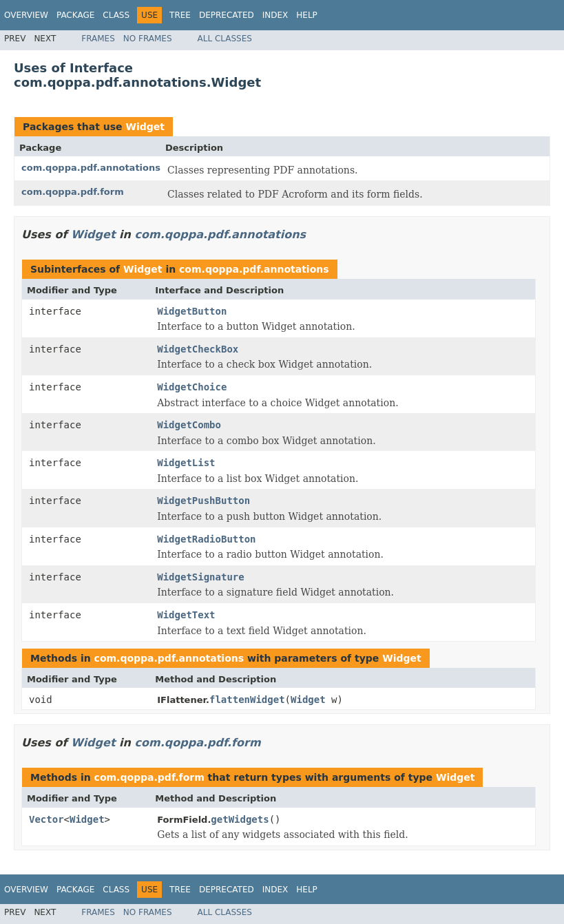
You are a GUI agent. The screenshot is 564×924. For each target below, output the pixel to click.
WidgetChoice (192, 387)
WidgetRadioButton (206, 539)
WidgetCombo (189, 425)
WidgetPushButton (203, 501)
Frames (98, 39)
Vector (46, 819)
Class (116, 15)
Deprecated (227, 15)
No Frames (148, 39)
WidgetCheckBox (198, 349)
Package (75, 15)
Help (307, 15)
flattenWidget (247, 700)
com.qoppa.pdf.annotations (91, 168)
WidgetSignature (200, 577)
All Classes (225, 39)
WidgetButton (192, 311)
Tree (180, 15)
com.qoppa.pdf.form (73, 192)
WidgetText (186, 615)
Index (275, 15)
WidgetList (186, 463)
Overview (26, 15)
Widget (145, 127)
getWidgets (240, 819)
